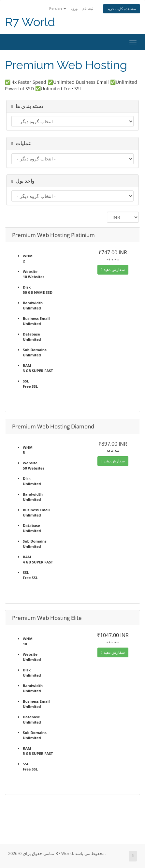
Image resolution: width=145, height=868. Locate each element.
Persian (58, 8)
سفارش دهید (113, 269)
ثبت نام (88, 8)
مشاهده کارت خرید (122, 9)
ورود (74, 8)
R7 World (30, 22)
